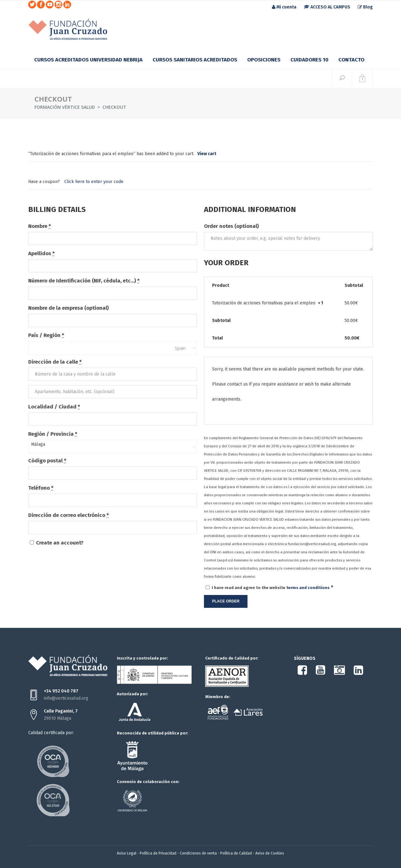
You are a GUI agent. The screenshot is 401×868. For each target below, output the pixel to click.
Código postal (47, 461)
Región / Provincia (53, 434)
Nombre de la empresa (68, 308)
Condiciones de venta (198, 853)
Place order (226, 601)
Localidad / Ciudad (54, 407)
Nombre (40, 226)
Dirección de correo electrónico (69, 515)
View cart (207, 154)
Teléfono (41, 488)
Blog (365, 7)
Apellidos (42, 253)
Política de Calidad (236, 853)
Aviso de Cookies (270, 853)
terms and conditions (308, 588)
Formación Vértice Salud (65, 107)
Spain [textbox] (180, 348)
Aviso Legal (127, 853)
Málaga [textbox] (38, 444)
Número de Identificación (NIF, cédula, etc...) (84, 281)
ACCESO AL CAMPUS (327, 7)
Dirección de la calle (55, 362)
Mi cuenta (284, 7)
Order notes (231, 226)
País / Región (46, 335)
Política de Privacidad (158, 853)
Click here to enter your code (94, 182)
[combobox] (113, 348)
